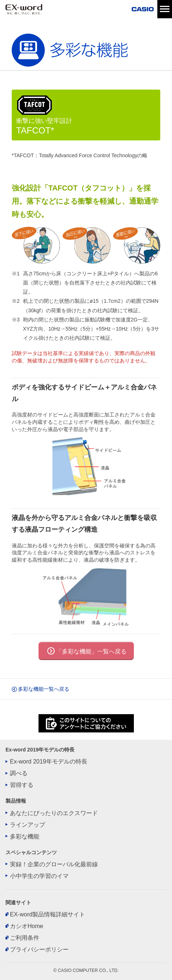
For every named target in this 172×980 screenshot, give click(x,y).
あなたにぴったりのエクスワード (54, 813)
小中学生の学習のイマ (39, 876)
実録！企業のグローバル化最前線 (54, 864)
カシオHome (27, 926)
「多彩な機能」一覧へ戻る (91, 651)
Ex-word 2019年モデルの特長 (49, 762)
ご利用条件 (25, 938)
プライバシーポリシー (39, 950)
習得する (22, 785)
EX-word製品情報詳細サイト (47, 915)
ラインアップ (28, 825)
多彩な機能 (25, 837)
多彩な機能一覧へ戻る (41, 689)
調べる (19, 773)
